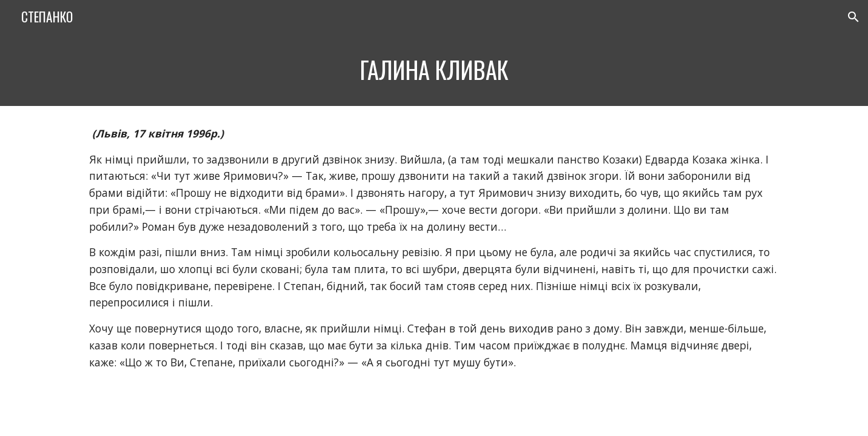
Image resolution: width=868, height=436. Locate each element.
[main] (434, 70)
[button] (853, 17)
